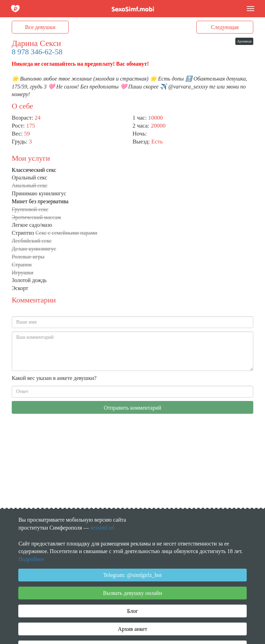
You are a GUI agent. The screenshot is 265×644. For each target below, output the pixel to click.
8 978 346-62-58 (37, 52)
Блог (132, 611)
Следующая (225, 27)
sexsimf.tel (102, 528)
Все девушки (40, 27)
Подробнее (31, 559)
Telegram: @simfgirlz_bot (132, 575)
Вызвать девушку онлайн (133, 593)
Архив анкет (133, 629)
